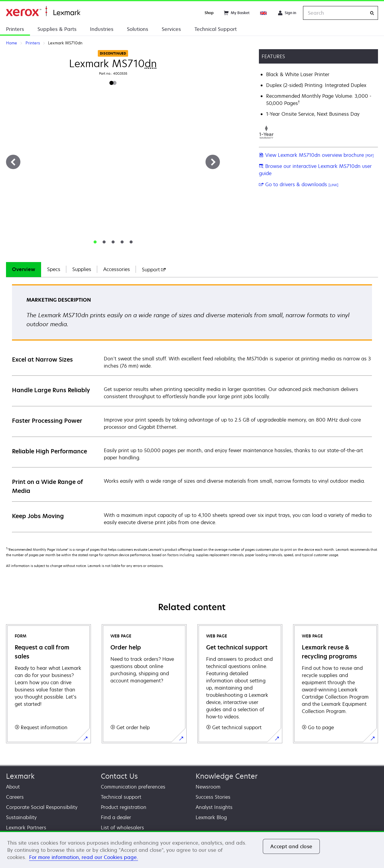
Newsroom (208, 787)
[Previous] (13, 162)
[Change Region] (264, 13)
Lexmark (20, 776)
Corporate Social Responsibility (42, 807)
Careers (15, 797)
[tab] (95, 242)
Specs (54, 269)
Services (171, 29)
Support (154, 270)
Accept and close (291, 846)
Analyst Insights (214, 807)
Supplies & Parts (57, 29)
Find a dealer (116, 817)
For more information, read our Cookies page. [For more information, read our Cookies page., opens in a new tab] (84, 857)
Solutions (138, 29)
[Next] (213, 162)
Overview (24, 269)
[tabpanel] (192, 408)
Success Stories (213, 797)
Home (43, 11)
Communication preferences (133, 787)
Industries (102, 29)
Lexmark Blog (211, 817)
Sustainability (21, 817)
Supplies (82, 269)
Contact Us (119, 776)
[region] (192, 849)
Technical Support (216, 29)
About (13, 787)
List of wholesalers (122, 828)
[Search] (372, 13)
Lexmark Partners (26, 828)
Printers (15, 29)
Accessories (117, 269)
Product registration (124, 807)
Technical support (121, 797)
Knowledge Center (227, 776)
